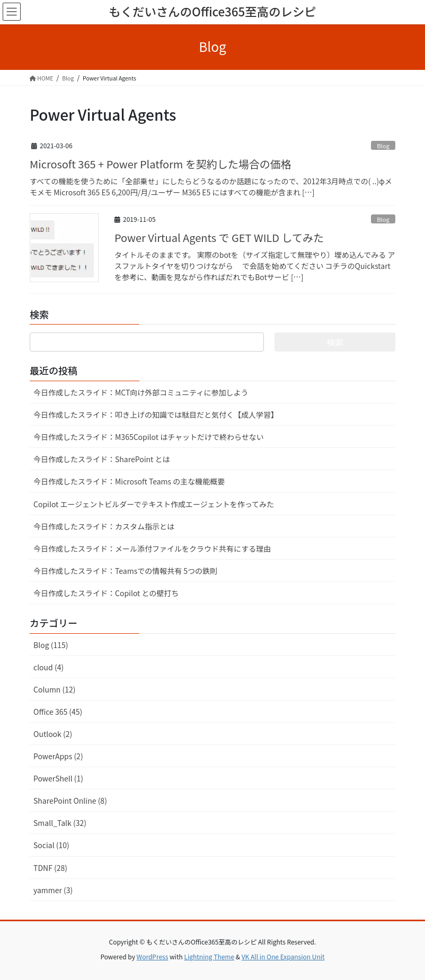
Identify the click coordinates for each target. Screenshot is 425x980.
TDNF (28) (50, 868)
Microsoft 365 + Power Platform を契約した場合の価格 (161, 164)
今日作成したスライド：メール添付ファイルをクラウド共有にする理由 (152, 549)
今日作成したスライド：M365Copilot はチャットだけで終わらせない (149, 437)
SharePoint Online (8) (70, 801)
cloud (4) (48, 667)
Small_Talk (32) (60, 823)
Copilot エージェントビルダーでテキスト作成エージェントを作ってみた (154, 504)
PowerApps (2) (58, 756)
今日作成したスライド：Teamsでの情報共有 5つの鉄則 (125, 571)
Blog (383, 146)
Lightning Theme (209, 956)
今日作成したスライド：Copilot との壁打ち (106, 593)
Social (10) (51, 845)
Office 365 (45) (58, 712)
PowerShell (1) (58, 778)
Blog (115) (51, 645)
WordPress (153, 956)
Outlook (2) (53, 734)
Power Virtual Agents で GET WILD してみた (219, 237)
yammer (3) (53, 890)
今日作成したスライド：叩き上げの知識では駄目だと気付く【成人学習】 (156, 415)
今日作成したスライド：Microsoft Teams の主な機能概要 (129, 481)
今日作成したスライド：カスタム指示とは (104, 526)
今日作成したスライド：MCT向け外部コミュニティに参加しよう (141, 392)
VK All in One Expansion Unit (283, 956)
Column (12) (55, 689)
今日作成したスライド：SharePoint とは (101, 459)
